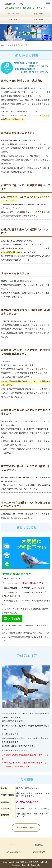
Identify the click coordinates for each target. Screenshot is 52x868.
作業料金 (23, 212)
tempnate (36, 865)
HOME (3, 45)
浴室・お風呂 (39, 14)
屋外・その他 (39, 20)
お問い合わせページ (11, 596)
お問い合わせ (39, 852)
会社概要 (39, 845)
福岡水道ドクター (15, 4)
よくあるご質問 (13, 852)
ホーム (13, 845)
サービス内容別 (37, 212)
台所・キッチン (13, 14)
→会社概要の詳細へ (26, 828)
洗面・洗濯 (13, 20)
